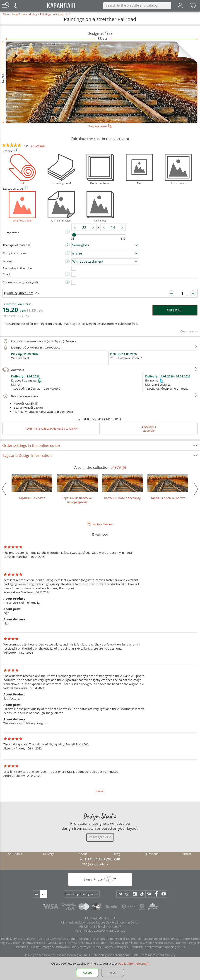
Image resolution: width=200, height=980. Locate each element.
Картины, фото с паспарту (123, 487)
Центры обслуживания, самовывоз (99, 347)
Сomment (189, 331)
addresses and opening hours (165, 947)
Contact (186, 854)
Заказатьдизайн (149, 429)
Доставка (99, 370)
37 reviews (38, 146)
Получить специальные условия (51, 429)
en (44, 894)
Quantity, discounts (19, 293)
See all (100, 791)
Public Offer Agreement (134, 964)
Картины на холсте (32, 487)
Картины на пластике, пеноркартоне (77, 489)
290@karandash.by (95, 864)
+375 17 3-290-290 (87, 931)
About (83, 854)
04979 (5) (118, 467)
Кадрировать (100, 126)
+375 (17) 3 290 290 (102, 859)
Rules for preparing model (82, 894)
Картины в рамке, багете (168, 487)
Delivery (48, 854)
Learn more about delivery (158, 955)
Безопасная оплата (99, 396)
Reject (113, 973)
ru (36, 894)
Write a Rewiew (103, 524)
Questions (151, 854)
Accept (87, 973)
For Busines (14, 854)
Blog (117, 854)
